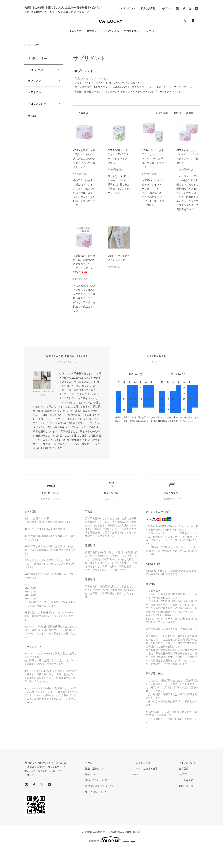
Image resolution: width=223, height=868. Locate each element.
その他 (150, 55)
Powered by (111, 860)
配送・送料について (110, 793)
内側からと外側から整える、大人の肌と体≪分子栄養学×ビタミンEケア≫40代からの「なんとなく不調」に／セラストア (54, 791)
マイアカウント (127, 32)
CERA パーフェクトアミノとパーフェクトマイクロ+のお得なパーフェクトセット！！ (153, 183)
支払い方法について (110, 804)
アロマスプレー (133, 55)
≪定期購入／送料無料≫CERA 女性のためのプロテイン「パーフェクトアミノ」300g (84, 288)
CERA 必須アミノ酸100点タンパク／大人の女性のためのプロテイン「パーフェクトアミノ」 (84, 183)
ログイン (166, 32)
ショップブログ (152, 787)
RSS (146, 799)
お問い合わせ (189, 810)
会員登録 (186, 793)
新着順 (190, 137)
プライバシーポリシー (111, 816)
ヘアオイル (113, 55)
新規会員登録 (148, 32)
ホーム (28, 69)
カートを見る (189, 804)
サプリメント (94, 55)
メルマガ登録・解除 (155, 793)
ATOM (154, 799)
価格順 (177, 137)
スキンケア (75, 55)
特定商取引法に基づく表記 (114, 810)
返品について (106, 799)
